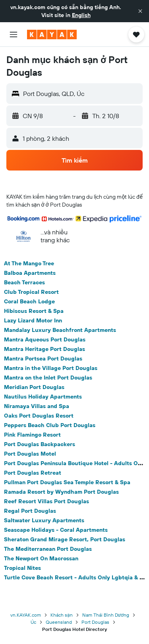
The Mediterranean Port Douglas (48, 549)
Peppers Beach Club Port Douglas (50, 425)
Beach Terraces (24, 282)
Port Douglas (95, 622)
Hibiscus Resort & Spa (34, 311)
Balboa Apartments (30, 273)
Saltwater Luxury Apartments (44, 520)
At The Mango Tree (29, 263)
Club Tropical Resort (31, 292)
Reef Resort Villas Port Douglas (46, 501)
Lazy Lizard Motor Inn (33, 320)
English (81, 15)
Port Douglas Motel (30, 454)
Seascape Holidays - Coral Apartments (56, 530)
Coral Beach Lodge (29, 301)
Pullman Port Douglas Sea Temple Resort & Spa (67, 482)
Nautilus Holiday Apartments (43, 397)
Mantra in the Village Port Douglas (51, 368)
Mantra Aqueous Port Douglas (45, 339)
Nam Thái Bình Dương (106, 615)
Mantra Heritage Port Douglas (45, 349)
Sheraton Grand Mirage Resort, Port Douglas (65, 539)
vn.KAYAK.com (26, 615)
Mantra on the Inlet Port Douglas (48, 378)
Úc (33, 622)
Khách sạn (62, 615)
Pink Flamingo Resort (32, 435)
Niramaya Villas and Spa (37, 406)
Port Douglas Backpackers (40, 444)
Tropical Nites (22, 568)
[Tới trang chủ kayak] (52, 34)
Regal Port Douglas (30, 511)
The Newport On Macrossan (41, 558)
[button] (140, 11)
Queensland (59, 622)
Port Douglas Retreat (33, 473)
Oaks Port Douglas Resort (39, 416)
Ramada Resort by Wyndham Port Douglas (61, 492)
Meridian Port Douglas (34, 387)
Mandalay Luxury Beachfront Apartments (60, 330)
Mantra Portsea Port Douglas (43, 358)
